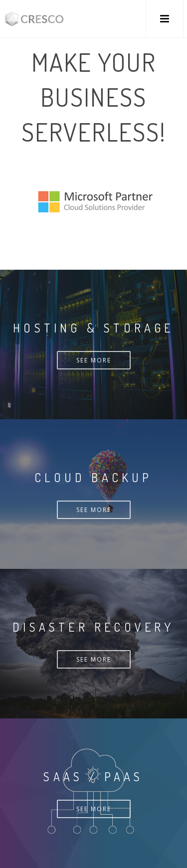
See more (94, 360)
